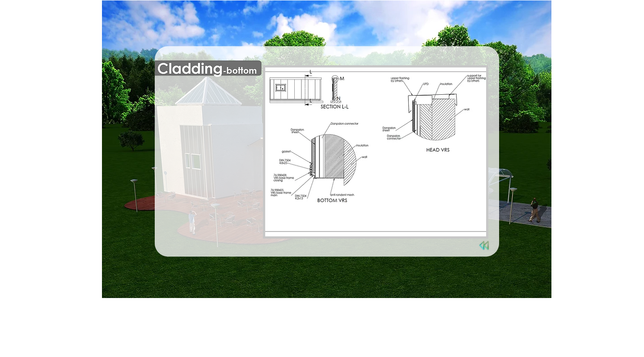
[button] (376, 152)
